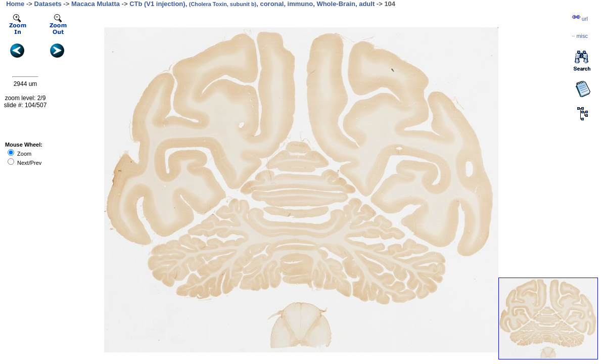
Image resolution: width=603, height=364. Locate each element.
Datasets (48, 4)
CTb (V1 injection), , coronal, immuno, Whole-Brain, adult (252, 4)
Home (15, 4)
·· (580, 36)
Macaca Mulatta (96, 4)
